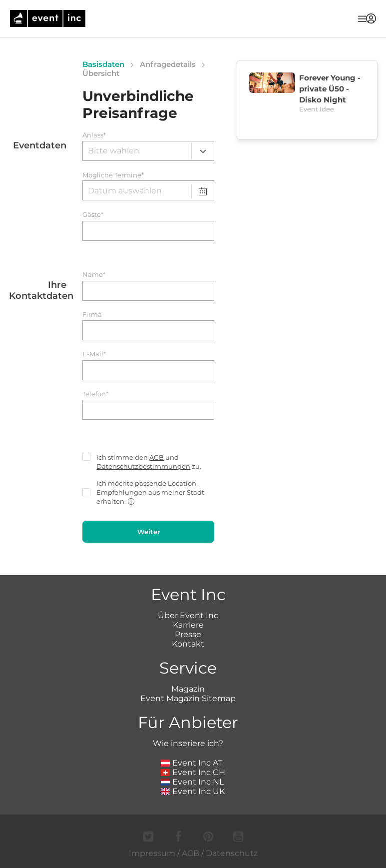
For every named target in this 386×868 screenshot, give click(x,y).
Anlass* (94, 135)
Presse (188, 634)
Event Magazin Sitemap (188, 698)
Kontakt (188, 644)
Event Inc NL (193, 782)
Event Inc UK (193, 791)
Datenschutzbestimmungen (143, 466)
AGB (157, 457)
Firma (92, 315)
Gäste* (93, 215)
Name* (94, 275)
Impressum (152, 853)
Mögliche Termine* (113, 175)
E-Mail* (94, 354)
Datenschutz (232, 853)
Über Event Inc (188, 615)
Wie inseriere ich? (188, 743)
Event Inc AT (192, 763)
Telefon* (95, 394)
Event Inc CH (193, 772)
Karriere (188, 625)
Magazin (188, 689)
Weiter (149, 532)
